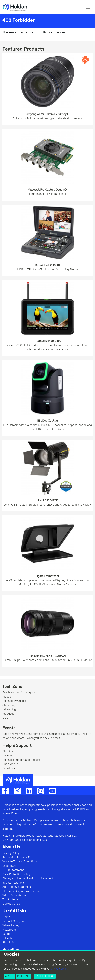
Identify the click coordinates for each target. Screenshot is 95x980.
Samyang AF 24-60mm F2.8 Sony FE (47, 114)
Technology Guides (14, 701)
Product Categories (15, 921)
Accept (9, 976)
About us (8, 752)
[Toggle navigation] (88, 7)
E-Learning (9, 709)
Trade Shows (10, 734)
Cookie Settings (45, 976)
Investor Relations (14, 883)
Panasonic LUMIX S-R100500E (47, 656)
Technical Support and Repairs (21, 760)
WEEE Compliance (14, 895)
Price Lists (9, 768)
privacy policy (59, 969)
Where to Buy (11, 925)
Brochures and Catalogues (19, 693)
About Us (8, 942)
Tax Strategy (10, 900)
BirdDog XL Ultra (47, 421)
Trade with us (10, 764)
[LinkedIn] (29, 791)
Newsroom (9, 930)
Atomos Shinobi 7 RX (48, 341)
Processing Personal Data (18, 857)
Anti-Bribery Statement (17, 887)
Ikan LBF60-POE (48, 501)
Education (9, 756)
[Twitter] (17, 791)
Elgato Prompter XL (47, 576)
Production (9, 714)
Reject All (23, 976)
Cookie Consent (12, 904)
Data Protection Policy (16, 874)
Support (7, 934)
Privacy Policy (11, 853)
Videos (7, 697)
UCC (5, 718)
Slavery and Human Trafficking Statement (28, 878)
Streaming (9, 705)
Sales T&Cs (9, 866)
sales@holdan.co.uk (34, 840)
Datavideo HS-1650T (48, 265)
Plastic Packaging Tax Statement (23, 891)
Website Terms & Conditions (20, 862)
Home (6, 917)
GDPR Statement (13, 870)
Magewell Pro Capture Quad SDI (48, 190)
